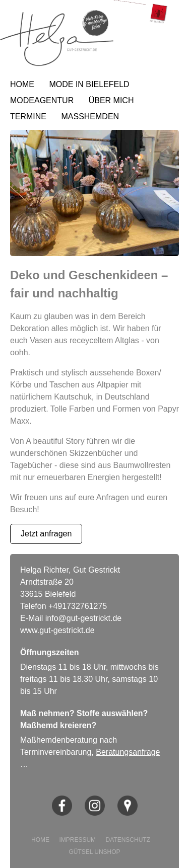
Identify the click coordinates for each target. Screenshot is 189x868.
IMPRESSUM (77, 840)
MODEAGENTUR (42, 100)
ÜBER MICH (111, 100)
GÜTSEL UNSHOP (94, 852)
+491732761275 (78, 606)
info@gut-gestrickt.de (83, 618)
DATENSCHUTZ (128, 840)
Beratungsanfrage (128, 752)
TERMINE (28, 116)
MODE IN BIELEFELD (89, 84)
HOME (22, 84)
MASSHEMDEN (90, 116)
